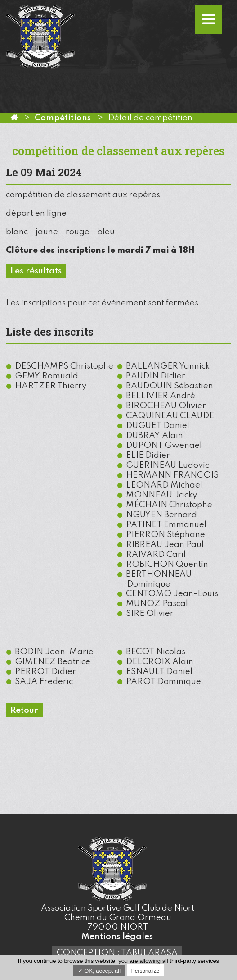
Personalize (145, 971)
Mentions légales (117, 937)
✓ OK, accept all (99, 971)
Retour (24, 710)
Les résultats (36, 271)
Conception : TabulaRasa (117, 953)
